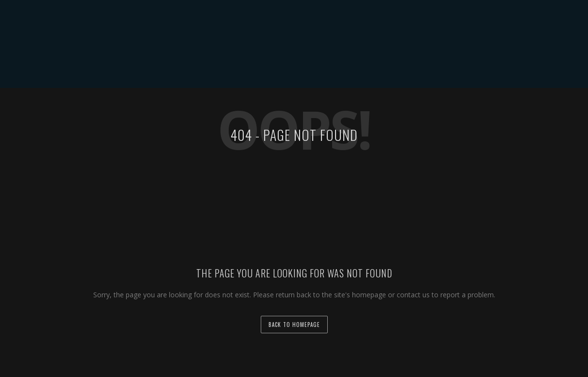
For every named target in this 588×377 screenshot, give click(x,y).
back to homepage (294, 325)
